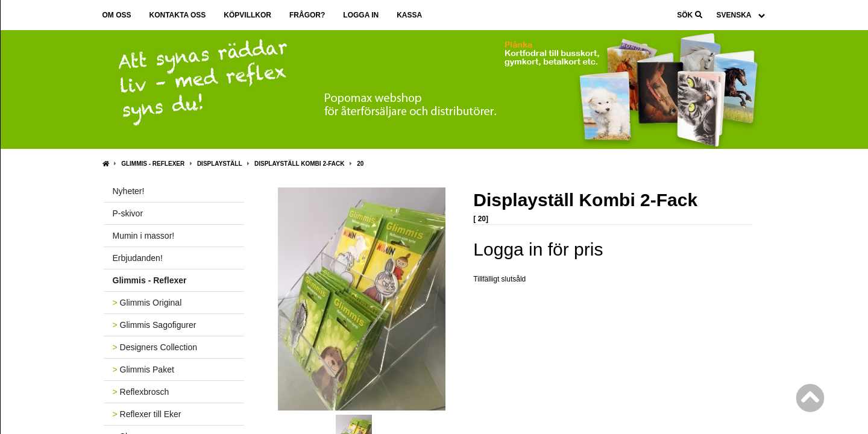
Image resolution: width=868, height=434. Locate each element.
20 (360, 164)
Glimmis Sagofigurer (155, 325)
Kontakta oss (178, 15)
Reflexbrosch (141, 392)
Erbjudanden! (138, 258)
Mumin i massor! (144, 236)
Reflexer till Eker (147, 414)
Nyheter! (129, 191)
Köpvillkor (247, 15)
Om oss (117, 15)
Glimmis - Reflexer (153, 164)
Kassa (409, 15)
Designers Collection (155, 347)
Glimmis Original (147, 303)
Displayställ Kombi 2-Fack (299, 164)
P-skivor (128, 213)
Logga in (361, 15)
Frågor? (307, 15)
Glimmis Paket (143, 370)
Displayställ (219, 164)
